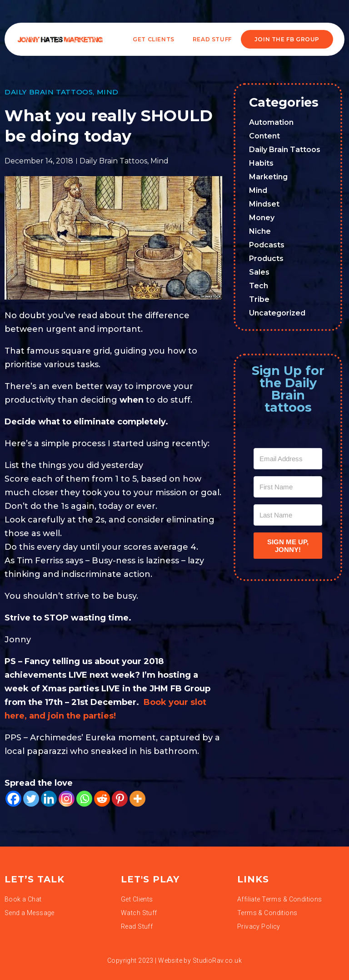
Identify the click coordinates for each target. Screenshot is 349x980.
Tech (259, 286)
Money (262, 218)
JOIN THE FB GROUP (287, 39)
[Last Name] (288, 515)
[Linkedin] (49, 799)
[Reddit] (102, 799)
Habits (261, 163)
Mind (108, 92)
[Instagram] (67, 799)
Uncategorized (277, 313)
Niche (260, 231)
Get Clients (154, 39)
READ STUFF (212, 39)
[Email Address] (288, 459)
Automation (271, 122)
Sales (259, 272)
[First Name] (288, 487)
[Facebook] (13, 799)
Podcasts (267, 245)
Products (266, 259)
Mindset (264, 204)
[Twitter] (31, 799)
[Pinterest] (120, 799)
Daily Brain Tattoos (49, 92)
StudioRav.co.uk (217, 960)
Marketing (268, 177)
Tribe (259, 299)
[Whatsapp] (84, 799)
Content (264, 136)
